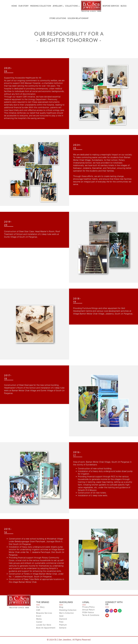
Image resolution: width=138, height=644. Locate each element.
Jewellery (58, 6)
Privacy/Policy (88, 607)
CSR (38, 610)
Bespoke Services (111, 6)
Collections (72, 6)
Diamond (63, 619)
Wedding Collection (41, 6)
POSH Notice (88, 612)
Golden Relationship (78, 18)
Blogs (124, 6)
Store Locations (58, 18)
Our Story (24, 6)
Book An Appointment (46, 628)
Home (14, 6)
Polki (61, 622)
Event (39, 616)
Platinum (63, 625)
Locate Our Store (44, 625)
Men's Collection (67, 613)
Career (39, 622)
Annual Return (88, 610)
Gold (61, 616)
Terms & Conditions (91, 615)
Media (39, 619)
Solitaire (63, 628)
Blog (61, 607)
